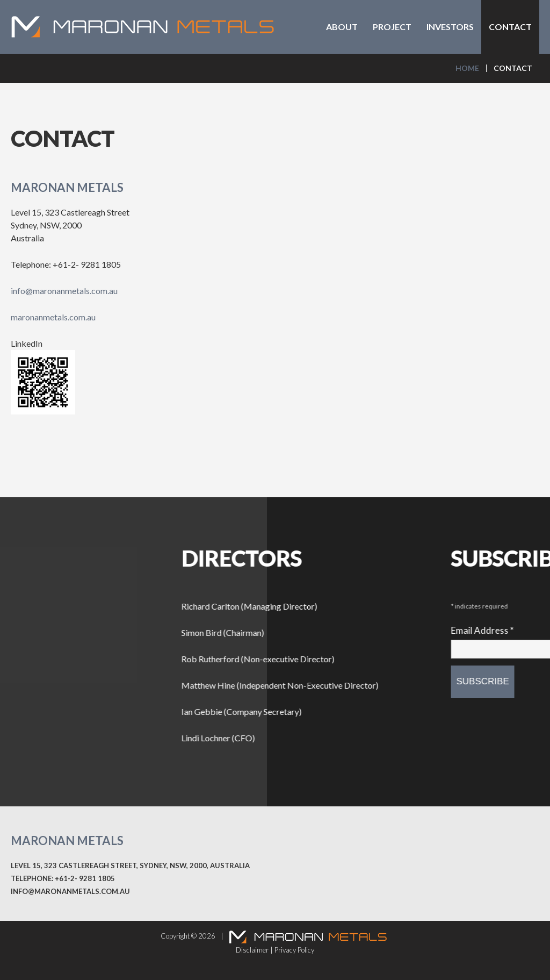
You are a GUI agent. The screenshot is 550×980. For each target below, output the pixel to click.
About (342, 27)
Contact (510, 27)
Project (392, 27)
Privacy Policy (294, 950)
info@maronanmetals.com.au (64, 291)
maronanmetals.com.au (53, 317)
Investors (450, 27)
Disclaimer (252, 950)
